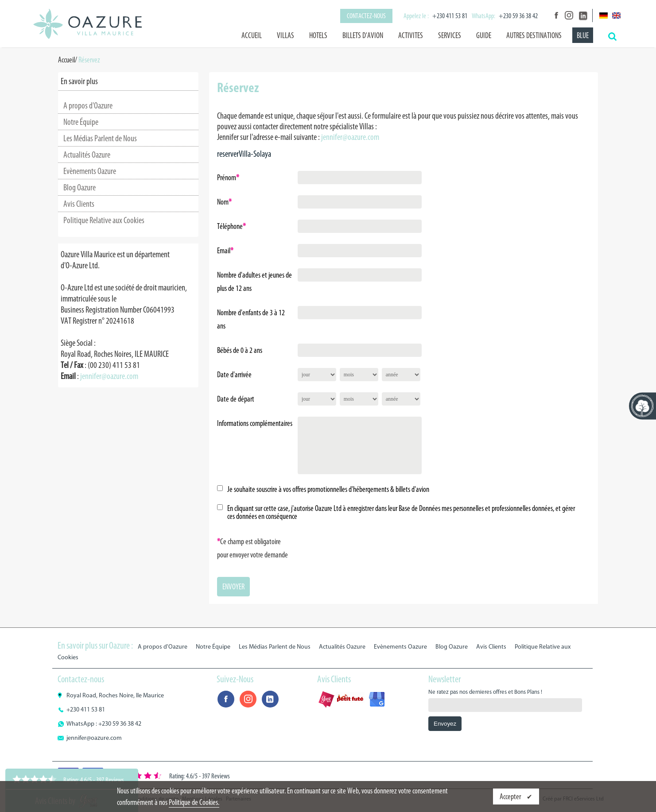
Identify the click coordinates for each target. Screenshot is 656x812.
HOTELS (318, 35)
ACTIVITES (411, 35)
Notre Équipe (81, 122)
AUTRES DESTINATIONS (534, 35)
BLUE (583, 35)
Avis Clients (79, 204)
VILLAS (285, 35)
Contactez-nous (366, 16)
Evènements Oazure (90, 171)
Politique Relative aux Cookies (104, 220)
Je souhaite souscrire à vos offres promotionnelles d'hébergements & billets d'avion (328, 489)
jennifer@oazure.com (109, 376)
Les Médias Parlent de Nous (100, 138)
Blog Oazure (80, 187)
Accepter (511, 797)
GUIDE (484, 35)
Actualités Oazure (87, 155)
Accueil (252, 35)
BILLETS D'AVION (363, 35)
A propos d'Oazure (88, 105)
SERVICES (450, 35)
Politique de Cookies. (194, 802)
